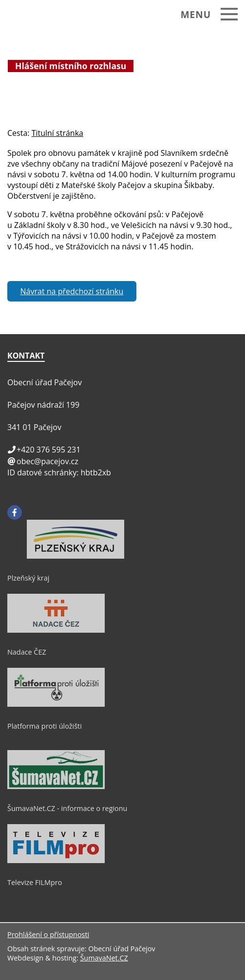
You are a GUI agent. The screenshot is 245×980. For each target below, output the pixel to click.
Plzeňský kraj (28, 578)
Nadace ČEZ (27, 652)
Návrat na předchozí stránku (72, 291)
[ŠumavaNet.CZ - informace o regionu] (56, 787)
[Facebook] (15, 512)
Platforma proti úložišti (45, 726)
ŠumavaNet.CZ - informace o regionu (67, 808)
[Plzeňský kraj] (75, 556)
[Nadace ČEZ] (56, 630)
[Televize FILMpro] (56, 861)
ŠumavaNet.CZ (104, 958)
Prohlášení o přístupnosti (48, 934)
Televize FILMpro (35, 882)
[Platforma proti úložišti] (56, 704)
